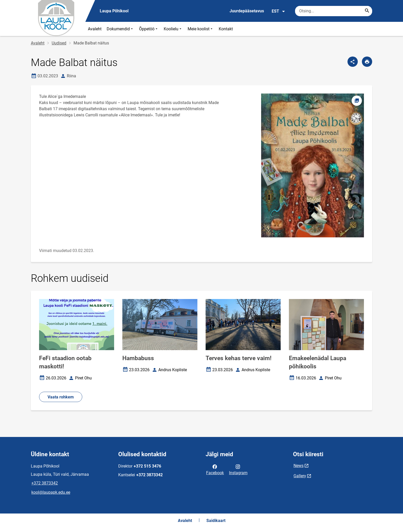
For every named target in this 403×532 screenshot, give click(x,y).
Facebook (215, 469)
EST (278, 11)
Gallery (300, 476)
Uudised (59, 43)
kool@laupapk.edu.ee (51, 492)
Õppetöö (149, 29)
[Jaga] (353, 62)
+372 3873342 (45, 483)
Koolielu (173, 29)
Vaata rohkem (61, 397)
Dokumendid (120, 29)
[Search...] (367, 11)
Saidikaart (216, 521)
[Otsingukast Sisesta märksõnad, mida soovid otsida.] (334, 11)
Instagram (238, 469)
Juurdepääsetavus (247, 11)
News (299, 466)
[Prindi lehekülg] (367, 62)
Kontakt (226, 29)
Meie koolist (201, 29)
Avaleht (95, 29)
